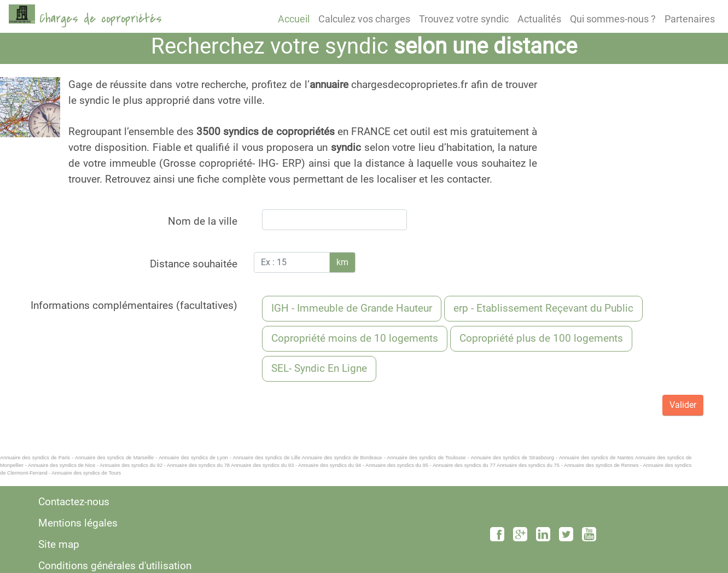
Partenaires (690, 19)
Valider (683, 405)
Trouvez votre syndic (464, 19)
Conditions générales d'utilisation (115, 566)
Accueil (294, 19)
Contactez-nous (74, 502)
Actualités (539, 19)
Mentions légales (78, 523)
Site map (59, 544)
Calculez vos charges (364, 19)
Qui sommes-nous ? (613, 19)
